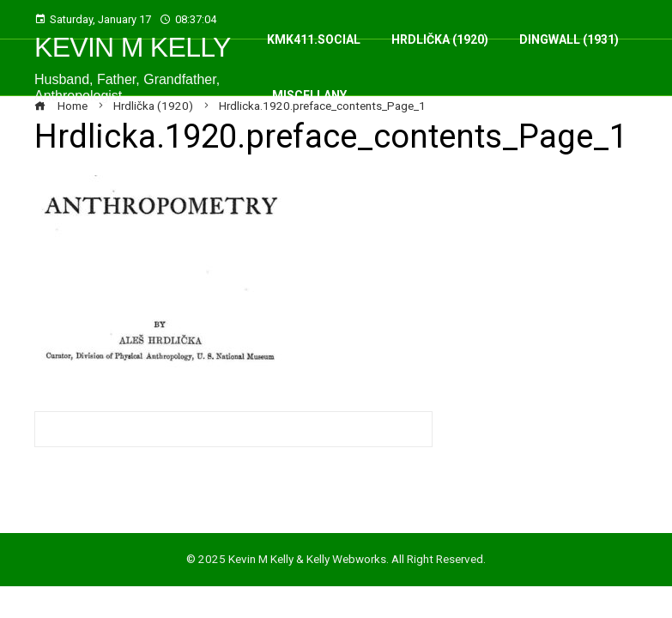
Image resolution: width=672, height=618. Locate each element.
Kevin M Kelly (133, 47)
